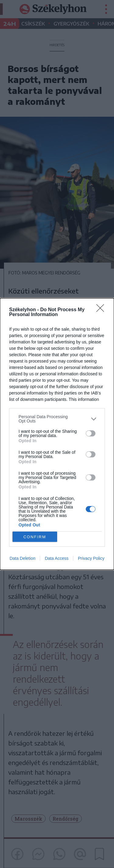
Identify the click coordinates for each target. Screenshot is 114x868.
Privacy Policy (91, 558)
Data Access (57, 558)
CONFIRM (35, 537)
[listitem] (57, 419)
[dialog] (57, 434)
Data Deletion (23, 558)
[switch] (91, 433)
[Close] (102, 310)
